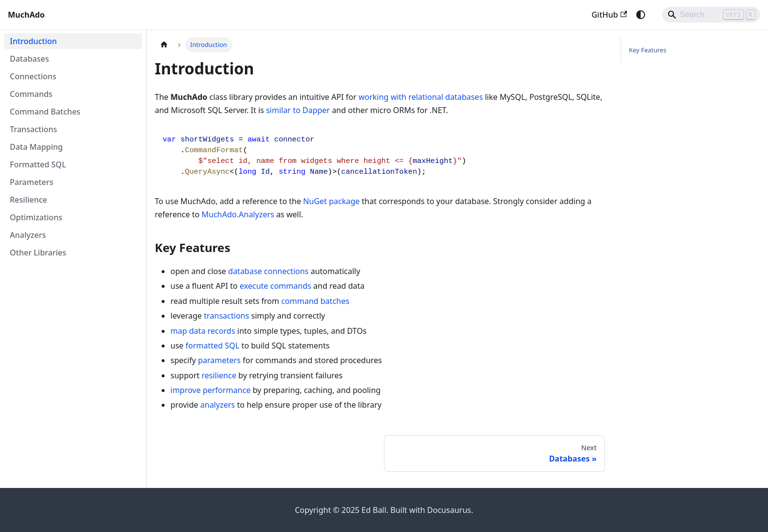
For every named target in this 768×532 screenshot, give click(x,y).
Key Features (648, 50)
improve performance (211, 390)
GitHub (609, 15)
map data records (203, 331)
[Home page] (164, 45)
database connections (268, 271)
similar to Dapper (298, 110)
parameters (219, 360)
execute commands (275, 286)
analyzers (218, 405)
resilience (219, 375)
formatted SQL (213, 346)
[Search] (711, 15)
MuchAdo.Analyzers (238, 214)
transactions (226, 316)
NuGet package (332, 201)
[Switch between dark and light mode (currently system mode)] (641, 15)
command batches (315, 301)
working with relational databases (421, 97)
